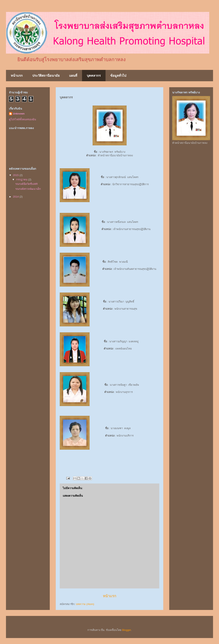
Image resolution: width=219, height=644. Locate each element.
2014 (16, 197)
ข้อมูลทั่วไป (118, 76)
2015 (16, 175)
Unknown (19, 114)
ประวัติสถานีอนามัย (46, 76)
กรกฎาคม (22, 180)
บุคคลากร (94, 76)
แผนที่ (73, 76)
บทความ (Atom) (85, 604)
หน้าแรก (17, 76)
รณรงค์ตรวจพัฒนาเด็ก (28, 189)
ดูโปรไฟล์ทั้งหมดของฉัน (22, 119)
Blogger (126, 630)
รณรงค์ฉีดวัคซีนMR (26, 184)
